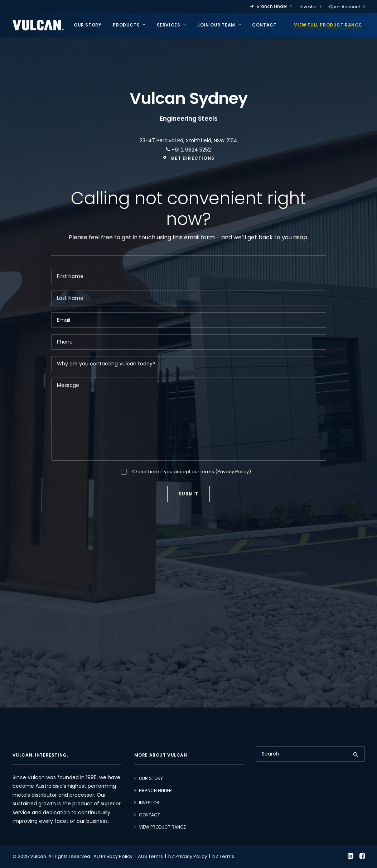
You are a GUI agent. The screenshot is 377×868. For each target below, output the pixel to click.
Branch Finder (274, 6)
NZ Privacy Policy (188, 856)
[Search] (310, 754)
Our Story (88, 25)
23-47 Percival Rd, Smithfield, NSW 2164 (188, 140)
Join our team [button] (219, 25)
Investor (310, 7)
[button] (356, 754)
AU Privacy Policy (113, 856)
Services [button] (171, 25)
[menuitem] (272, 6)
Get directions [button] (188, 158)
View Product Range (162, 827)
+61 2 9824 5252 (190, 150)
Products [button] (129, 25)
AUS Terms (150, 856)
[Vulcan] (38, 25)
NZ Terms (223, 856)
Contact (264, 25)
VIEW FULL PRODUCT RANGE (328, 25)
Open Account (347, 7)
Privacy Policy (233, 472)
